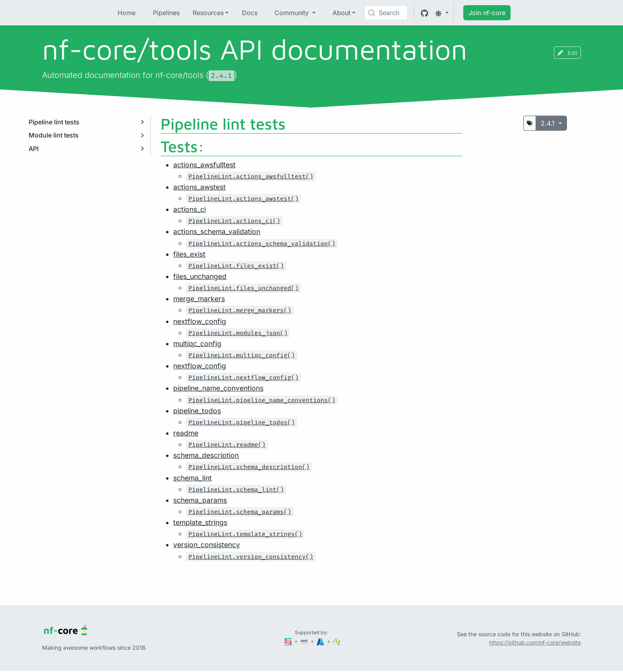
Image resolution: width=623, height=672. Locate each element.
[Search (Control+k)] (386, 13)
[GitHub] (425, 13)
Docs (250, 13)
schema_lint (193, 478)
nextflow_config (200, 321)
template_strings (200, 522)
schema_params (200, 500)
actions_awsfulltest (204, 165)
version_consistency (207, 545)
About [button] (341, 13)
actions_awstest (199, 187)
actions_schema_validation (217, 231)
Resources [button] (208, 13)
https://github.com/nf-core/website (535, 642)
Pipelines (166, 13)
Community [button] (293, 13)
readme (186, 433)
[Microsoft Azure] (321, 641)
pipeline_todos (197, 411)
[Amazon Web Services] (305, 641)
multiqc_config (197, 344)
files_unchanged (200, 276)
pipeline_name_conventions (218, 388)
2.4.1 (549, 123)
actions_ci (190, 209)
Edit (567, 53)
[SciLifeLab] (337, 641)
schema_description (206, 455)
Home (127, 13)
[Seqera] (289, 641)
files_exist (189, 254)
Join (487, 13)
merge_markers (199, 299)
